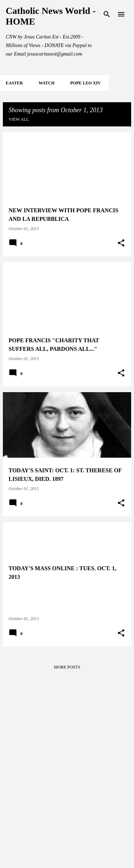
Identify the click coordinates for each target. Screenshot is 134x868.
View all (19, 119)
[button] (121, 243)
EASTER (14, 83)
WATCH (46, 83)
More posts (67, 667)
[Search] (107, 14)
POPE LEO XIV (85, 83)
